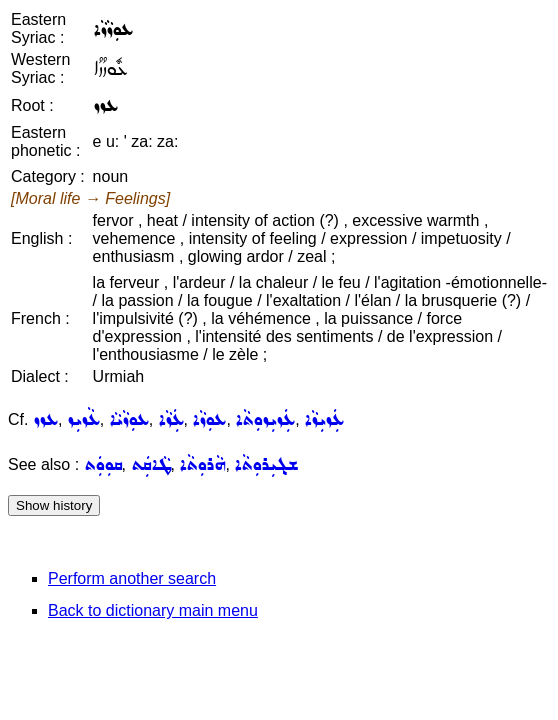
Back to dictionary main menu (153, 610)
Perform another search (132, 578)
